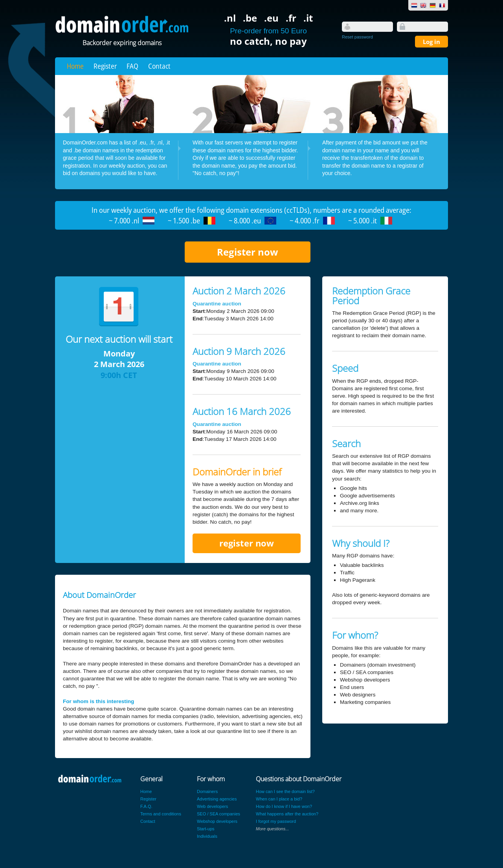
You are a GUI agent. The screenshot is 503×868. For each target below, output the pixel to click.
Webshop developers (217, 821)
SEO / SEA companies (218, 814)
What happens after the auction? (287, 814)
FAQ (132, 66)
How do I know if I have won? (284, 806)
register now (247, 543)
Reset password (357, 37)
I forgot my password (276, 821)
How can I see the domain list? (285, 791)
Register (105, 66)
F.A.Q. (146, 806)
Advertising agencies (217, 799)
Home (75, 66)
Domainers (207, 791)
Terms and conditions (161, 814)
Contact (159, 66)
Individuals (207, 836)
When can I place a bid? (279, 799)
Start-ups (206, 829)
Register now (248, 252)
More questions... (272, 829)
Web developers (212, 806)
